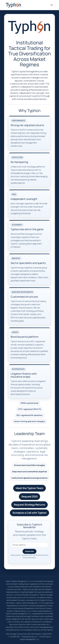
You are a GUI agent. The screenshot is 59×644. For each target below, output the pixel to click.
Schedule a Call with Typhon (29, 513)
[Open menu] (52, 5)
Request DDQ (29, 496)
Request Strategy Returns (29, 505)
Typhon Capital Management (24, 5)
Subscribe (29, 551)
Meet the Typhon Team (29, 488)
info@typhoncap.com (29, 637)
